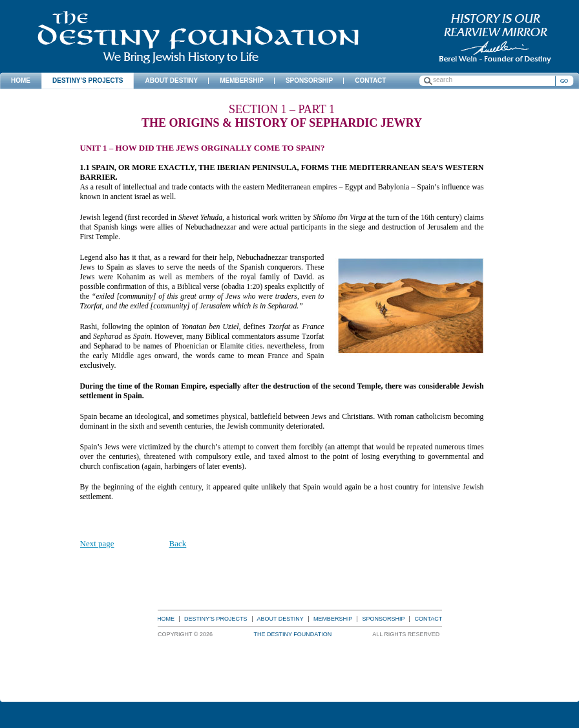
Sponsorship (383, 619)
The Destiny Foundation (198, 37)
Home (166, 619)
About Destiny (280, 619)
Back (178, 543)
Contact (428, 619)
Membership (333, 619)
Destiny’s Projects (216, 619)
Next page (97, 543)
